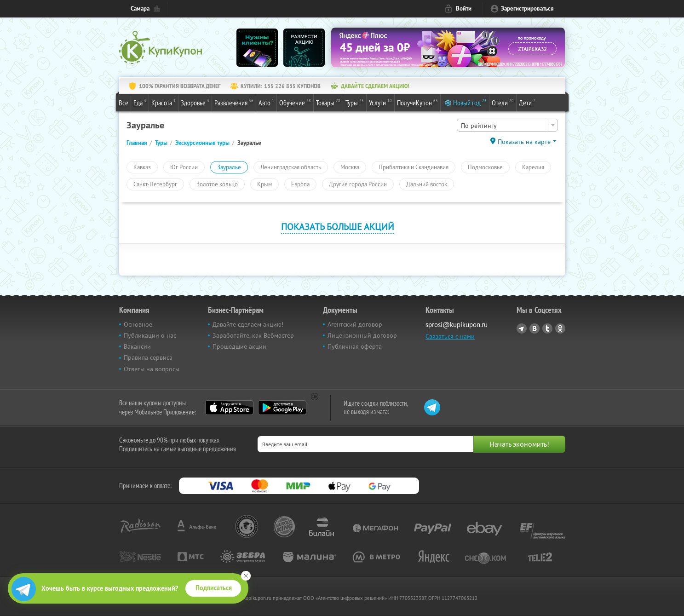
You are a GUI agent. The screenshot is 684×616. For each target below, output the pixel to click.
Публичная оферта (355, 346)
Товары (328, 102)
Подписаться (214, 588)
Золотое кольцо (217, 184)
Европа (300, 184)
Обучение (295, 102)
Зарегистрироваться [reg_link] (527, 9)
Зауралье (229, 167)
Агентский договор (355, 324)
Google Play (282, 408)
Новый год (470, 102)
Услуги (380, 102)
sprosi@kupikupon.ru (457, 325)
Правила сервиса (148, 357)
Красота (164, 102)
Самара (140, 9)
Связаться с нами (450, 336)
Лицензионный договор (362, 335)
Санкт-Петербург (155, 184)
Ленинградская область (291, 167)
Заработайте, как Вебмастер (253, 335)
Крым (264, 184)
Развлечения (234, 102)
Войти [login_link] (464, 9)
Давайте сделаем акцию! (248, 324)
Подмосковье (485, 167)
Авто (266, 102)
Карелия (533, 167)
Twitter (547, 328)
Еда (140, 102)
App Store (229, 408)
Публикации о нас (150, 335)
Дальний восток (427, 184)
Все (124, 103)
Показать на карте (524, 142)
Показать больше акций (338, 227)
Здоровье (195, 102)
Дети (527, 102)
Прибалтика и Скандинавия (414, 167)
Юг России (184, 167)
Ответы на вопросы (152, 369)
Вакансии (137, 346)
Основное (138, 324)
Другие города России (358, 184)
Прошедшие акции (239, 346)
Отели (503, 102)
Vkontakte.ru (535, 328)
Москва (350, 167)
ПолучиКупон (417, 102)
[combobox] (507, 125)
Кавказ (142, 167)
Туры (355, 102)
